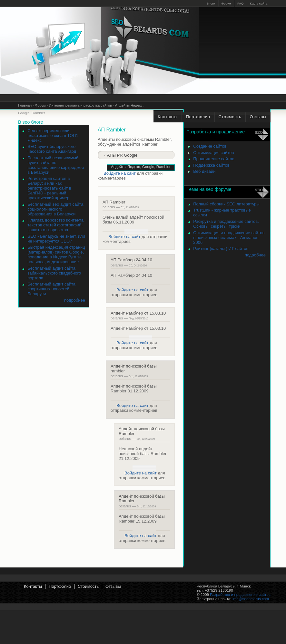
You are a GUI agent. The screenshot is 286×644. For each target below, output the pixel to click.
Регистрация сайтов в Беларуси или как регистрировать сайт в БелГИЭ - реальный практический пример (49, 188)
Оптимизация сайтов (213, 153)
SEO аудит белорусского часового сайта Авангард (52, 149)
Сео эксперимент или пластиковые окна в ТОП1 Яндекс (53, 135)
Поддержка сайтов (211, 165)
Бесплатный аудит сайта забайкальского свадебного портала (54, 273)
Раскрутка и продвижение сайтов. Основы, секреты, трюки (226, 224)
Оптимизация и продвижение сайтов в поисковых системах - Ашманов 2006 (229, 238)
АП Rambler (114, 202)
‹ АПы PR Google (121, 155)
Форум (226, 3)
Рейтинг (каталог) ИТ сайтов (221, 249)
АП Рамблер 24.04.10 (131, 260)
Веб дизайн (204, 171)
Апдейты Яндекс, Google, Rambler (141, 166)
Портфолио (60, 586)
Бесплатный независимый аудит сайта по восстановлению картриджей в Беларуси (56, 165)
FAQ (241, 3)
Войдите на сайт (120, 173)
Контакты (33, 586)
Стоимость (88, 586)
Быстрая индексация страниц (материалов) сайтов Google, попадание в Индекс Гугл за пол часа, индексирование (56, 254)
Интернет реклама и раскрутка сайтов (80, 105)
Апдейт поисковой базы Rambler (142, 431)
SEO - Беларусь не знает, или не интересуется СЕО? (56, 239)
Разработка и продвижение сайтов (240, 594)
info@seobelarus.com (251, 599)
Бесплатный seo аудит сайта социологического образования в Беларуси (55, 209)
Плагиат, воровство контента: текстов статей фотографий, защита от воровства (56, 225)
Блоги (211, 3)
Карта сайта (259, 3)
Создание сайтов (210, 146)
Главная (25, 105)
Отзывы (113, 586)
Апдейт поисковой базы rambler (134, 368)
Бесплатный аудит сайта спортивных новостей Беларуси (51, 289)
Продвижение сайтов (214, 159)
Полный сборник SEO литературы (226, 204)
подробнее (75, 300)
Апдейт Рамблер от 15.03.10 (138, 313)
